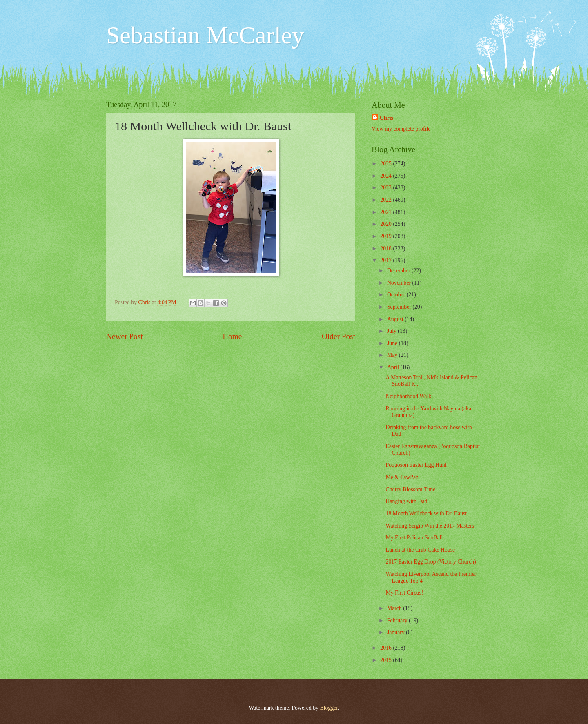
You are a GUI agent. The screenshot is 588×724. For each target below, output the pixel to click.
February (398, 620)
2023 (386, 188)
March (395, 608)
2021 (386, 212)
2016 (386, 648)
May (393, 355)
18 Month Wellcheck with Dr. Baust (426, 513)
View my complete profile (401, 129)
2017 (386, 260)
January (396, 632)
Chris (386, 118)
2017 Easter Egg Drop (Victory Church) (431, 562)
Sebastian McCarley (205, 35)
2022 (386, 200)
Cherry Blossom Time (410, 489)
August (396, 319)
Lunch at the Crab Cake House (420, 550)
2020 (386, 224)
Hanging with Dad (406, 501)
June (393, 343)
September (400, 307)
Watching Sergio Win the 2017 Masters (430, 526)
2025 (386, 164)
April (394, 367)
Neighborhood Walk (408, 396)
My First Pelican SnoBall (414, 538)
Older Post (339, 336)
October (397, 295)
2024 (386, 176)
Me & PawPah (402, 477)
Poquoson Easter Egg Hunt (416, 465)
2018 (386, 248)
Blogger (329, 708)
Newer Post (125, 336)
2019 (386, 236)
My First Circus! (404, 593)
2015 (386, 660)
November (400, 283)
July (392, 331)
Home (232, 336)
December (399, 271)
